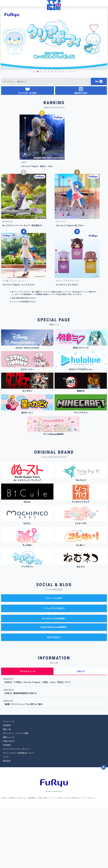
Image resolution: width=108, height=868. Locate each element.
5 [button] (49, 132)
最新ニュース (9, 798)
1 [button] (34, 132)
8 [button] (59, 132)
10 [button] (67, 132)
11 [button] (70, 132)
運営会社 (7, 821)
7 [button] (56, 132)
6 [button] (52, 132)
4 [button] (45, 132)
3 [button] (41, 132)
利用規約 (7, 805)
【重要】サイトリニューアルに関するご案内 (23, 765)
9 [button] (63, 132)
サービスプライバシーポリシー (17, 809)
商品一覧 (7, 790)
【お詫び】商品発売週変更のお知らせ (20, 754)
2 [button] (38, 132)
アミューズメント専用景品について (18, 813)
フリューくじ (9, 782)
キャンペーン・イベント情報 (16, 794)
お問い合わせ (9, 801)
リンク (6, 817)
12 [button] (74, 132)
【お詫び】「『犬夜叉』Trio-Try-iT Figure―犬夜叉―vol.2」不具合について (37, 743)
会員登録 (7, 786)
